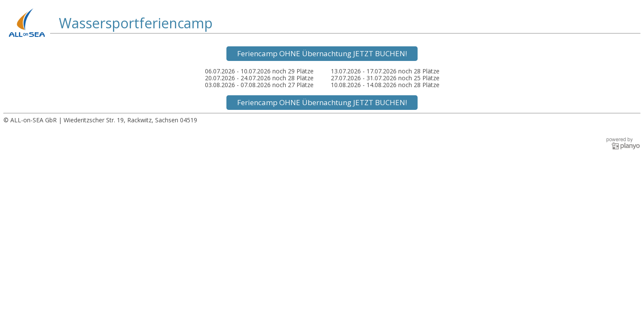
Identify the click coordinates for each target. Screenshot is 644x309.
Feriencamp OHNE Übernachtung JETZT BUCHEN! (322, 53)
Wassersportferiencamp (136, 23)
